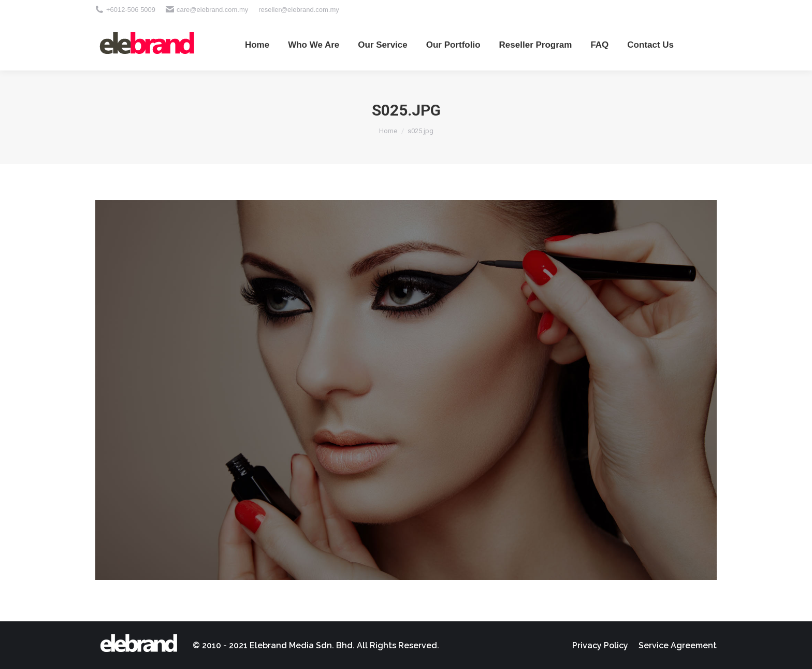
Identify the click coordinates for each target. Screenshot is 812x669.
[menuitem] (257, 45)
